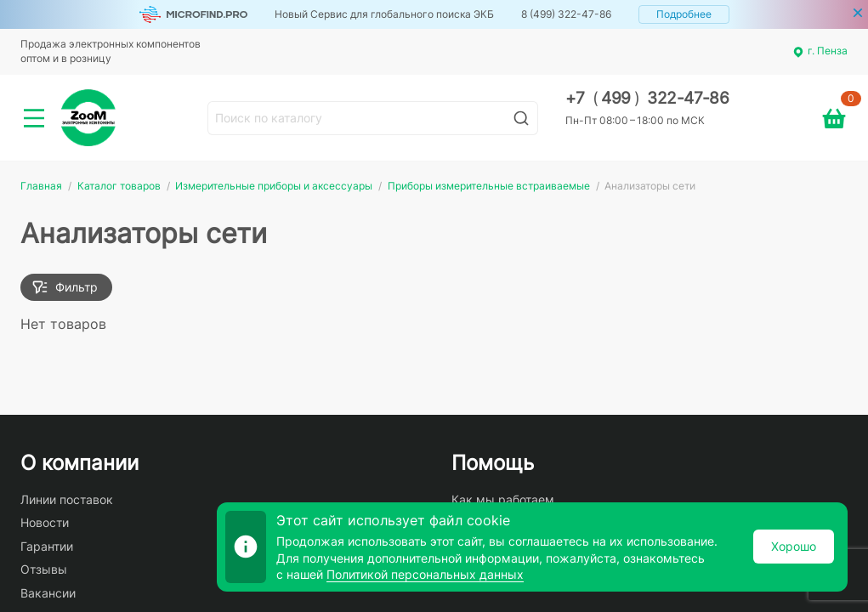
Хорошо (794, 546)
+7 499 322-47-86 (647, 98)
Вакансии (48, 593)
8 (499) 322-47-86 (566, 14)
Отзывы (44, 569)
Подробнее (684, 14)
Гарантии (47, 546)
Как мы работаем (503, 499)
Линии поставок (67, 499)
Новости (45, 522)
